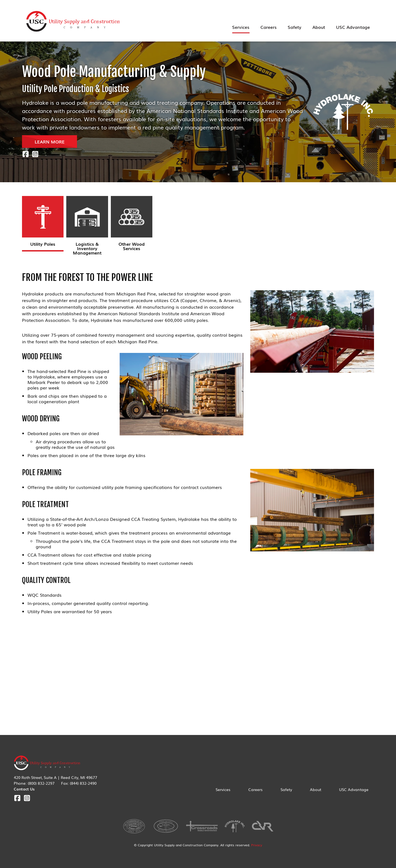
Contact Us (24, 789)
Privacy (257, 845)
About (319, 27)
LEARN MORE (50, 142)
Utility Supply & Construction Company (73, 21)
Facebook (25, 154)
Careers (269, 27)
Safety (295, 27)
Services (241, 27)
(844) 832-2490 (83, 783)
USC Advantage (353, 27)
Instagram (35, 154)
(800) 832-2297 (41, 783)
